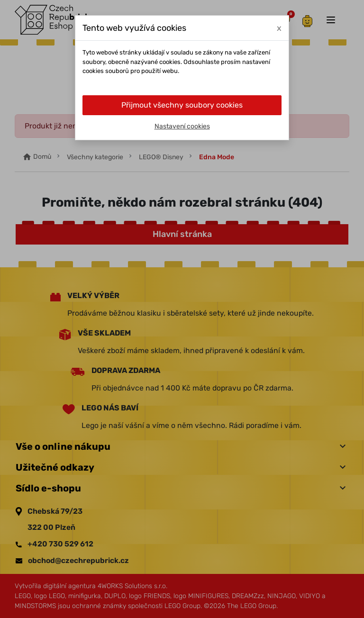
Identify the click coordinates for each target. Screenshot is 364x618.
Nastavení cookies (182, 126)
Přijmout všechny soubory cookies (182, 105)
